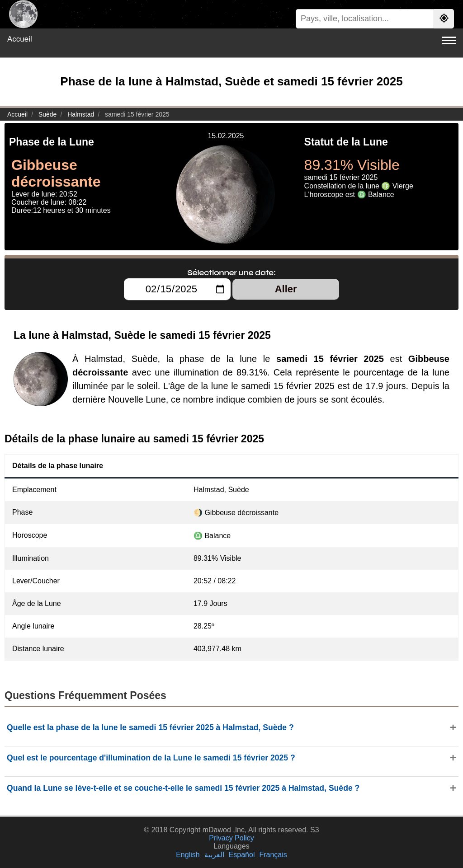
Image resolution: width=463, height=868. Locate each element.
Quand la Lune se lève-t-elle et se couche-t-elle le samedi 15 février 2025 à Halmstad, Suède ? (183, 788)
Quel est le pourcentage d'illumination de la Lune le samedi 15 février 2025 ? (151, 758)
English (188, 855)
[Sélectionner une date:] (177, 289)
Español (242, 855)
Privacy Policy (231, 838)
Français (273, 855)
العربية (214, 855)
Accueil (20, 39)
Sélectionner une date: (231, 272)
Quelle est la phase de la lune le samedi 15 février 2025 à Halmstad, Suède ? (150, 727)
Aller (286, 289)
